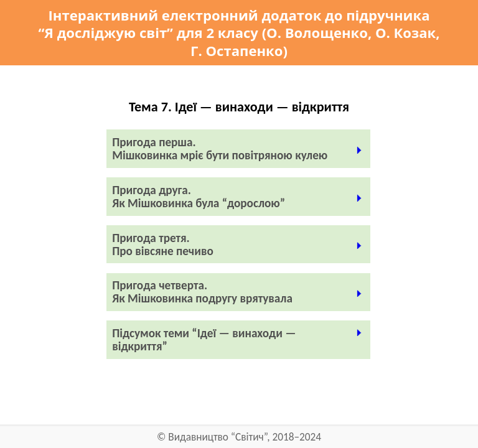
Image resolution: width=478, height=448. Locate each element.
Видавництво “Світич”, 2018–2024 (245, 437)
